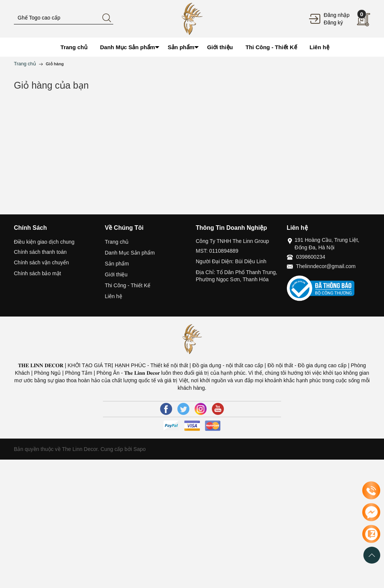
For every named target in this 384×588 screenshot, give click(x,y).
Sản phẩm (117, 264)
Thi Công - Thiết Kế (128, 285)
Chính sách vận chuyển (41, 262)
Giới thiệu (116, 274)
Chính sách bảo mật (37, 273)
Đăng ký (333, 23)
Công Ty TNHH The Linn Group (232, 241)
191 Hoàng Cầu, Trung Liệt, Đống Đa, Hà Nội (327, 244)
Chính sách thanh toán (40, 252)
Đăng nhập (337, 15)
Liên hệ (114, 296)
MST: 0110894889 (217, 251)
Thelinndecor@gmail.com (326, 266)
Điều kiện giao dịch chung (44, 242)
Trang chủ (117, 242)
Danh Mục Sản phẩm (130, 253)
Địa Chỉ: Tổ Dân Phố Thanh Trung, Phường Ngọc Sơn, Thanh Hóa (236, 276)
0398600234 (310, 257)
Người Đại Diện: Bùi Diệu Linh (231, 261)
